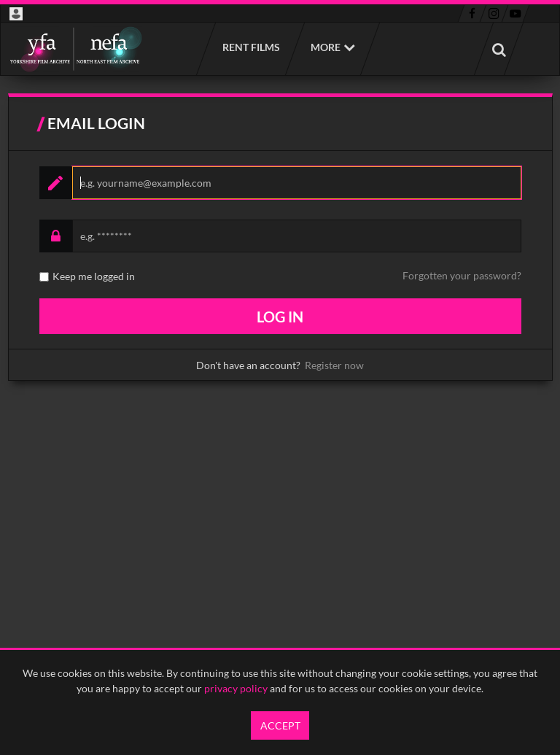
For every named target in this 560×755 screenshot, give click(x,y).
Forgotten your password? (462, 275)
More (326, 47)
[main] (280, 245)
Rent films (250, 47)
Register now (334, 365)
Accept (280, 725)
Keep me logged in (94, 276)
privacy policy (236, 688)
